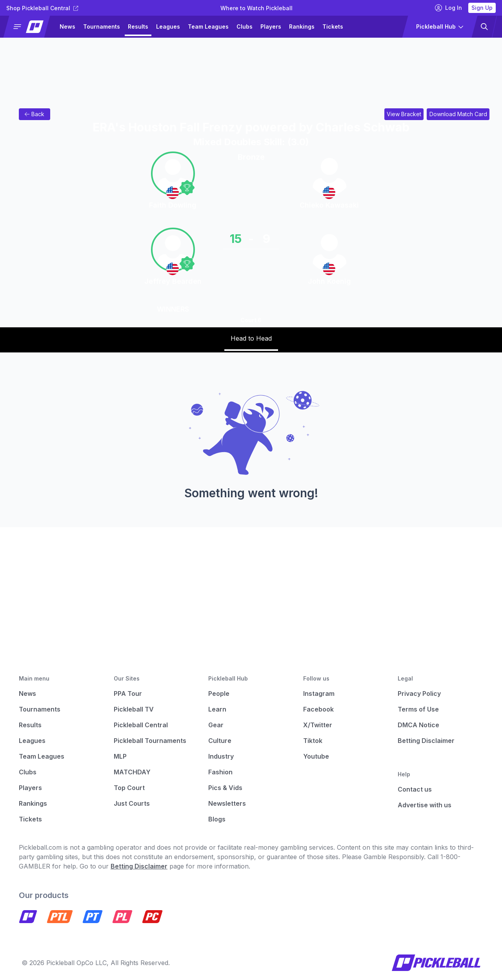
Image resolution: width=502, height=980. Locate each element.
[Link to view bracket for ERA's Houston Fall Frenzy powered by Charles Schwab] (404, 114)
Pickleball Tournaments (150, 741)
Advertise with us (425, 805)
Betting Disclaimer (426, 741)
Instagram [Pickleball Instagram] (319, 693)
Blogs (217, 819)
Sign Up (482, 8)
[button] (30, 27)
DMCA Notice (418, 725)
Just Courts (132, 803)
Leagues (168, 26)
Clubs (245, 26)
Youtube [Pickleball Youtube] (316, 756)
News (67, 26)
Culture (220, 741)
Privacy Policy (419, 693)
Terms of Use (418, 709)
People (219, 693)
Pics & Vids (225, 788)
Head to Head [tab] (251, 338)
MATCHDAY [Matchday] (132, 772)
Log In (448, 8)
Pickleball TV (134, 709)
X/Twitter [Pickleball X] (318, 725)
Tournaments (102, 26)
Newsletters (227, 803)
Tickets (333, 26)
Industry (221, 756)
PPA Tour (128, 693)
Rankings (302, 26)
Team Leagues (208, 26)
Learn (217, 709)
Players (271, 26)
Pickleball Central (141, 725)
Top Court (129, 788)
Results (138, 26)
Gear (216, 725)
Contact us (415, 789)
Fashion (220, 772)
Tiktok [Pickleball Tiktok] (313, 741)
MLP (120, 756)
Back (34, 114)
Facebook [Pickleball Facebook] (318, 709)
